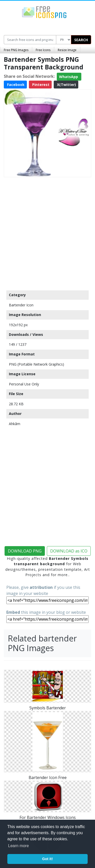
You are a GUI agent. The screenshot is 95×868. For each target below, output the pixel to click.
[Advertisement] (48, 233)
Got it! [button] (47, 859)
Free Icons (43, 50)
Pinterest (40, 85)
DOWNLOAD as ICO (69, 551)
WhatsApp (69, 77)
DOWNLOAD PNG (25, 551)
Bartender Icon (21, 305)
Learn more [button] (18, 846)
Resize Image (67, 50)
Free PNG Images (16, 50)
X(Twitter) (66, 85)
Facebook (15, 85)
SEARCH (81, 40)
